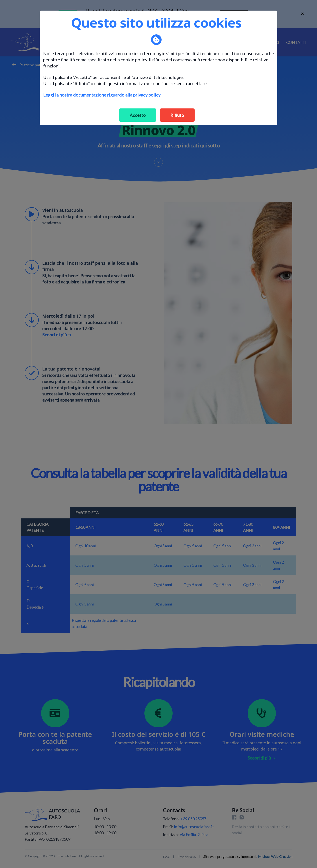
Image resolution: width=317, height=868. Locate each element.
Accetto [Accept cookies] (138, 115)
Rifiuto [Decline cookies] (177, 115)
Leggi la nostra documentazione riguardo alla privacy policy (102, 95)
